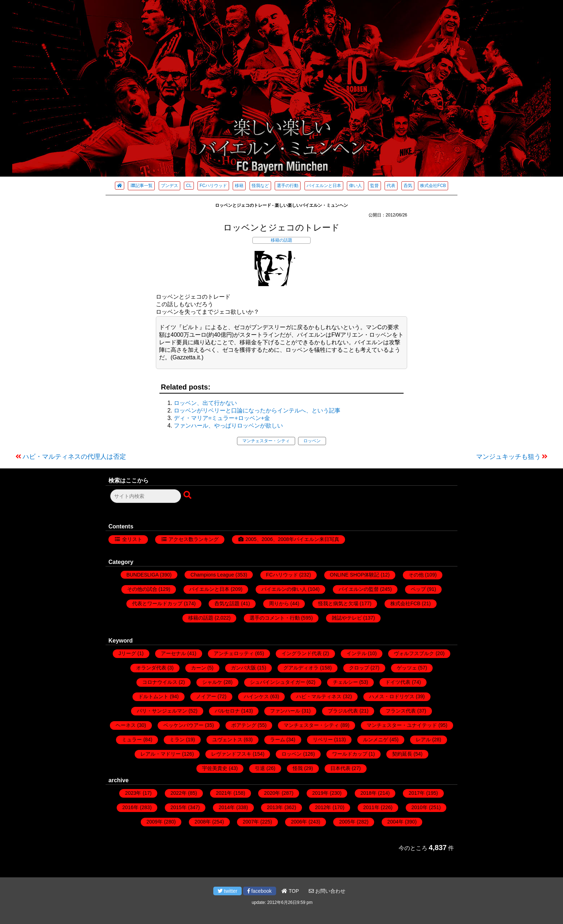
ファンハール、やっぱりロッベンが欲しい (228, 426)
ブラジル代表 (343, 711)
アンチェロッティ (234, 653)
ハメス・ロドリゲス (392, 696)
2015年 (179, 807)
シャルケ (212, 682)
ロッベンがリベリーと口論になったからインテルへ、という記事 (257, 410)
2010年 (420, 807)
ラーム (278, 739)
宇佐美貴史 (215, 768)
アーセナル (173, 653)
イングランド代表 (302, 653)
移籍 (239, 186)
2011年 (371, 807)
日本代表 (340, 768)
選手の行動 (288, 186)
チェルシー (345, 682)
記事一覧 (141, 186)
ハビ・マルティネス (319, 696)
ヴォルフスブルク (414, 653)
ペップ (418, 589)
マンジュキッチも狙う (508, 457)
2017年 (417, 793)
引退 (260, 768)
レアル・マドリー (160, 754)
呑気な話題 (227, 603)
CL (189, 186)
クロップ (359, 668)
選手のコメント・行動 (275, 618)
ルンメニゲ (376, 739)
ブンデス (169, 186)
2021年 (224, 793)
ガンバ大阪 (243, 668)
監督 (374, 186)
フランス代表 (401, 711)
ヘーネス (126, 725)
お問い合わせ (327, 891)
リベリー (323, 739)
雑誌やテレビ (347, 618)
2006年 (299, 822)
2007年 (251, 822)
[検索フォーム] (146, 496)
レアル (423, 739)
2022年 (179, 793)
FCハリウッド (213, 186)
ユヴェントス (227, 739)
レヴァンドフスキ (231, 754)
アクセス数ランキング (194, 539)
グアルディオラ (301, 668)
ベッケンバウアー (183, 725)
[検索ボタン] (188, 495)
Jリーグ (127, 653)
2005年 (347, 822)
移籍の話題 (281, 240)
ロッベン (312, 441)
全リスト (132, 539)
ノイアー (206, 696)
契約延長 (402, 754)
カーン (199, 668)
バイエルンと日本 (324, 186)
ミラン (177, 739)
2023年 (133, 793)
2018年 (369, 793)
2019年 (320, 793)
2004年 (396, 822)
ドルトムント (153, 696)
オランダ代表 (151, 668)
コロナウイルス (160, 682)
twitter (227, 891)
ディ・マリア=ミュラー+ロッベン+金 (222, 418)
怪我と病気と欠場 (338, 603)
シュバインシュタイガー (278, 682)
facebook (260, 891)
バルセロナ (227, 711)
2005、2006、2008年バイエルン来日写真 (292, 539)
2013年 (275, 807)
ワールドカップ (350, 754)
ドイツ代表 (398, 682)
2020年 (272, 793)
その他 (416, 575)
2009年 (155, 822)
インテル (357, 653)
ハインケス (256, 696)
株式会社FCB (433, 186)
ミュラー (132, 739)
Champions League (212, 575)
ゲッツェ (407, 668)
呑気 (408, 186)
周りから (279, 603)
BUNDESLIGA (142, 575)
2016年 (131, 807)
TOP (290, 891)
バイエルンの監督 (359, 589)
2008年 (203, 822)
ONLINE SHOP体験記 (355, 575)
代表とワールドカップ (157, 603)
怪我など (260, 186)
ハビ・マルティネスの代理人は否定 (74, 457)
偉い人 (355, 186)
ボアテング (244, 725)
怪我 (298, 768)
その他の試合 (142, 589)
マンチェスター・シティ (266, 441)
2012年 (323, 807)
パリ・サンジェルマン (162, 711)
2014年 (227, 807)
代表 (391, 186)
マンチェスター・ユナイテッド (402, 725)
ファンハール (285, 711)
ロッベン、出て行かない (205, 403)
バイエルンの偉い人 (284, 589)
